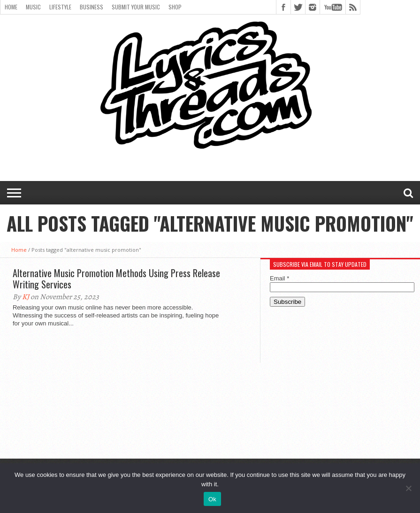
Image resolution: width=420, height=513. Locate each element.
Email (279, 278)
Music (33, 7)
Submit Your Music (136, 7)
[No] (408, 488)
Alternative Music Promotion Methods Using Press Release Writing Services (116, 279)
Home (11, 7)
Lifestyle (60, 7)
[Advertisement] (340, 389)
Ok (212, 499)
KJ (26, 297)
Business (92, 7)
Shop (175, 7)
